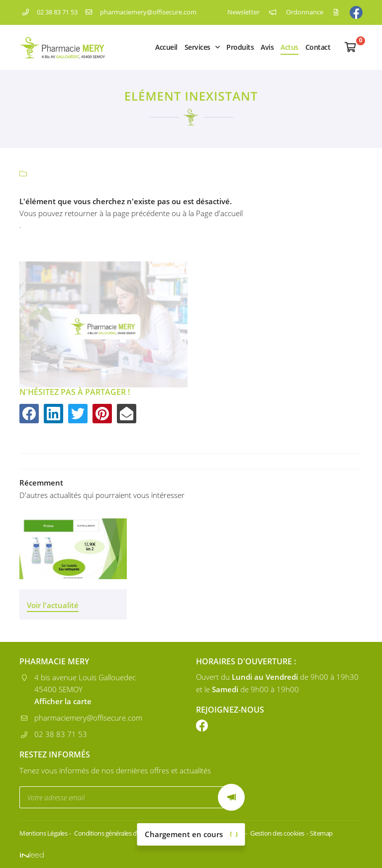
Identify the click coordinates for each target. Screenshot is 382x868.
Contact (318, 47)
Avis (267, 47)
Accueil (166, 47)
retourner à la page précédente (117, 213)
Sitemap (321, 833)
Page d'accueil (219, 213)
